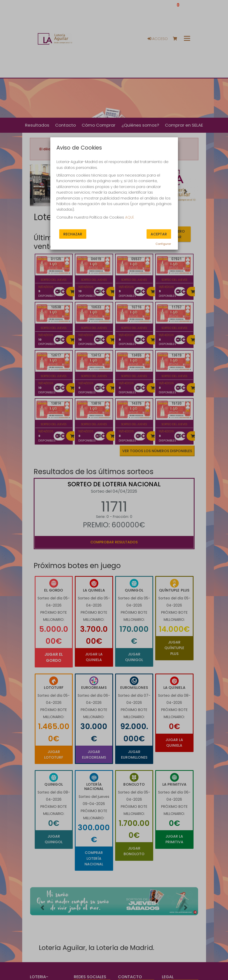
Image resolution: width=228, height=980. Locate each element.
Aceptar (159, 234)
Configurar (163, 244)
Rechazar (73, 234)
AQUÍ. (130, 217)
